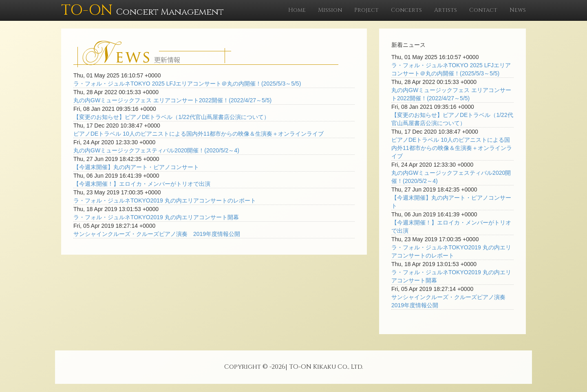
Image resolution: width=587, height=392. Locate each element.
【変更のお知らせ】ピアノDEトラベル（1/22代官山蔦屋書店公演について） (171, 117)
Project (366, 10)
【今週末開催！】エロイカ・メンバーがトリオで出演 (142, 184)
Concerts (406, 10)
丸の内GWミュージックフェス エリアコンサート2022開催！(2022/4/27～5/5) (172, 100)
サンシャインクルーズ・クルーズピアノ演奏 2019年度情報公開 (157, 234)
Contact (483, 10)
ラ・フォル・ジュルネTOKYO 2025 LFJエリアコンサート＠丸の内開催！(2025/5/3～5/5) (187, 84)
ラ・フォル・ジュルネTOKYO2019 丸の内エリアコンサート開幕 (156, 217)
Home (297, 10)
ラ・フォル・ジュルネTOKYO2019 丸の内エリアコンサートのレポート (165, 200)
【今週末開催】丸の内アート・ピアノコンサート (136, 167)
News (518, 10)
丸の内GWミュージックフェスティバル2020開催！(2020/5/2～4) (156, 150)
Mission (330, 10)
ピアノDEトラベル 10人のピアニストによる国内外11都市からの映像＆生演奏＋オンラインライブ (199, 134)
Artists (446, 10)
